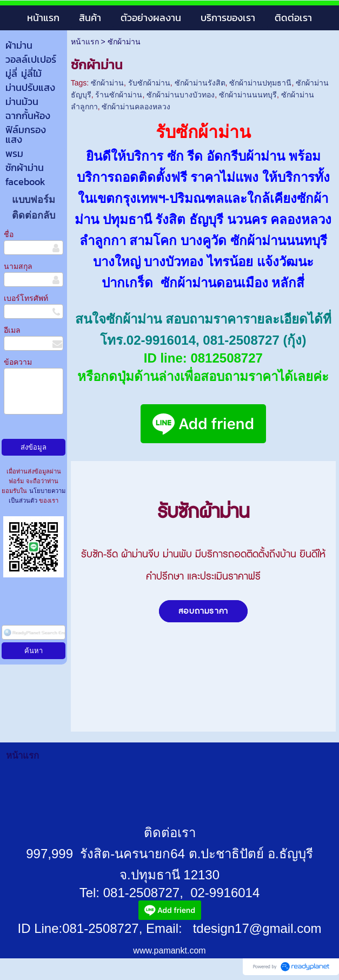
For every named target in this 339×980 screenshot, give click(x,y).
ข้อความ (18, 362)
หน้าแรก (85, 42)
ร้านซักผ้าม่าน (119, 95)
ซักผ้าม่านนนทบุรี (248, 95)
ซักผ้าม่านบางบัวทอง (181, 95)
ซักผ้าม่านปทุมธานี (260, 83)
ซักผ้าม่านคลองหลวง (136, 107)
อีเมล (12, 330)
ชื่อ (9, 234)
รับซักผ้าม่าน (149, 83)
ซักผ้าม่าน (107, 83)
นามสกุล (18, 266)
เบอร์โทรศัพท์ (26, 298)
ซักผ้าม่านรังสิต (200, 83)
